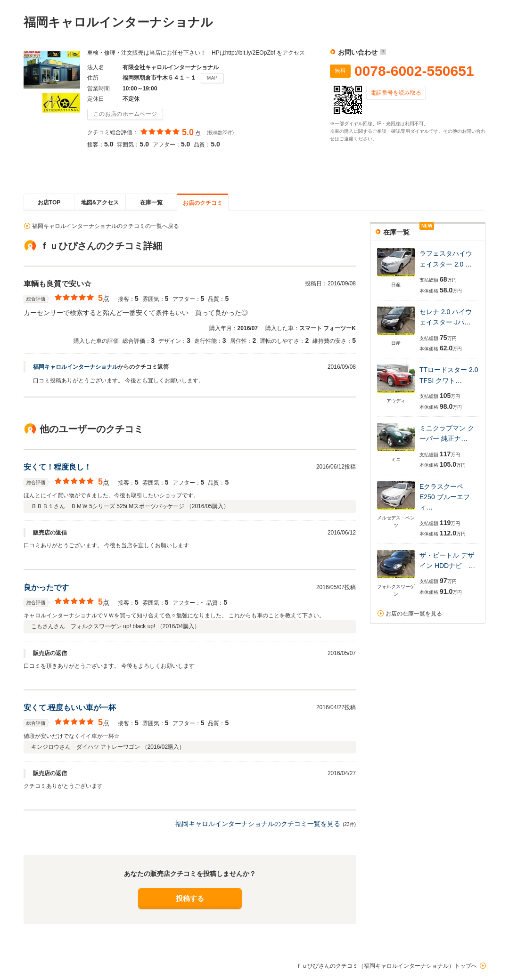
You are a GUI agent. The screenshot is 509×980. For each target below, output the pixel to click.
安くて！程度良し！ (57, 467)
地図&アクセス (100, 202)
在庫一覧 (151, 202)
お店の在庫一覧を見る (414, 614)
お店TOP (49, 202)
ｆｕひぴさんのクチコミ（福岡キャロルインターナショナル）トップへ (386, 966)
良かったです (46, 587)
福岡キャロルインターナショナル (75, 367)
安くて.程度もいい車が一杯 (70, 708)
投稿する (190, 898)
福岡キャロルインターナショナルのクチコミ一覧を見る (258, 824)
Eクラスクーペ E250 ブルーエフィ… (445, 497)
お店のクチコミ (203, 203)
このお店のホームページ (125, 114)
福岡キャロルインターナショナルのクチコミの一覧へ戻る (106, 226)
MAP (212, 78)
